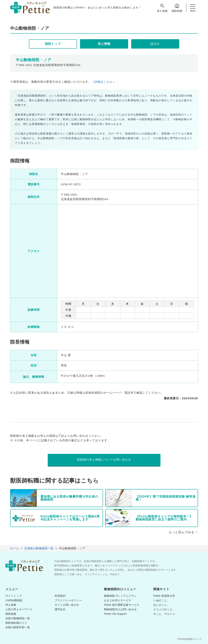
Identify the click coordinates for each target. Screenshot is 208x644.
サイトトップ (14, 596)
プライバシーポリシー (68, 600)
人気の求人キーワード (19, 609)
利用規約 (60, 596)
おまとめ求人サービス (118, 600)
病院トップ (53, 44)
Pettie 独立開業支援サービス (122, 605)
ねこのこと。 (161, 605)
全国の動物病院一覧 (18, 618)
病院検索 (177, 8)
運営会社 (60, 609)
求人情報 (104, 44)
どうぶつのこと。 (164, 609)
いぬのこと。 (161, 600)
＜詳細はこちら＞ (103, 82)
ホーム (15, 548)
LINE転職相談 (14, 600)
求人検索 (162, 8)
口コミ (155, 44)
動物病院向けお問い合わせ (120, 609)
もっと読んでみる (182, 532)
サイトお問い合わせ (67, 605)
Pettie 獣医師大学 (164, 596)
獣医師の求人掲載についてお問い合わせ (104, 460)
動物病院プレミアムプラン (120, 596)
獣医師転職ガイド (16, 623)
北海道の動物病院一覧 (39, 548)
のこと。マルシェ (164, 614)
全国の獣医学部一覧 (18, 627)
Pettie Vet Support (116, 614)
